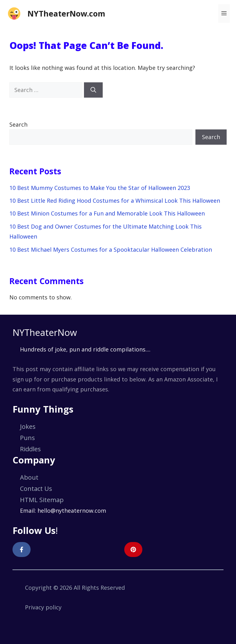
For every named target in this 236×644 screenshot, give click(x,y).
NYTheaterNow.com (66, 13)
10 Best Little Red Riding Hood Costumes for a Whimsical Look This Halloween (115, 201)
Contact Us (36, 489)
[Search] (93, 90)
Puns (27, 438)
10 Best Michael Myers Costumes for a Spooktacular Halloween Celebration (111, 249)
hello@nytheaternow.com (72, 511)
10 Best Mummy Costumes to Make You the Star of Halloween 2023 (100, 188)
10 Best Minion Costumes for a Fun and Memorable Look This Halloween (107, 213)
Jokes (28, 426)
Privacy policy (43, 607)
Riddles (30, 449)
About (29, 477)
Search (18, 124)
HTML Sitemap (42, 500)
